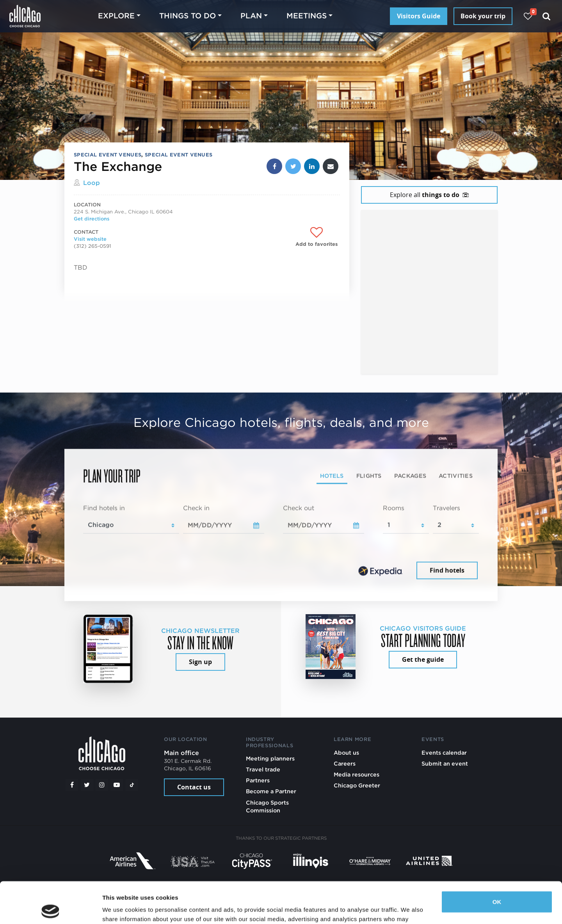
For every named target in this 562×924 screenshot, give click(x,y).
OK (497, 861)
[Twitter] (87, 785)
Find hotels (447, 570)
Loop (92, 183)
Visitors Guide (419, 16)
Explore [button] (116, 16)
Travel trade (263, 769)
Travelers (446, 508)
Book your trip (483, 16)
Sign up (200, 662)
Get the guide (423, 659)
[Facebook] (72, 785)
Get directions (92, 219)
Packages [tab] (410, 475)
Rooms (394, 508)
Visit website (90, 239)
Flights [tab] (369, 475)
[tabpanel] (281, 542)
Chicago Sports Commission (267, 806)
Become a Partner (271, 791)
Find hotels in (104, 508)
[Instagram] (102, 785)
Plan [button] (251, 16)
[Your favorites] (528, 16)
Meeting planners (270, 758)
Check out (299, 508)
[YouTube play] (117, 785)
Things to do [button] (188, 16)
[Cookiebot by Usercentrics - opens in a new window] (51, 909)
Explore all (429, 195)
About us (346, 753)
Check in (196, 508)
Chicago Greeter (357, 785)
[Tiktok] (132, 785)
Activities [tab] (456, 475)
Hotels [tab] (332, 475)
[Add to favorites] (317, 237)
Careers (345, 763)
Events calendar (444, 753)
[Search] (547, 16)
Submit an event (445, 763)
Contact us (194, 787)
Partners (258, 780)
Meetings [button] (307, 16)
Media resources (357, 774)
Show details (120, 909)
